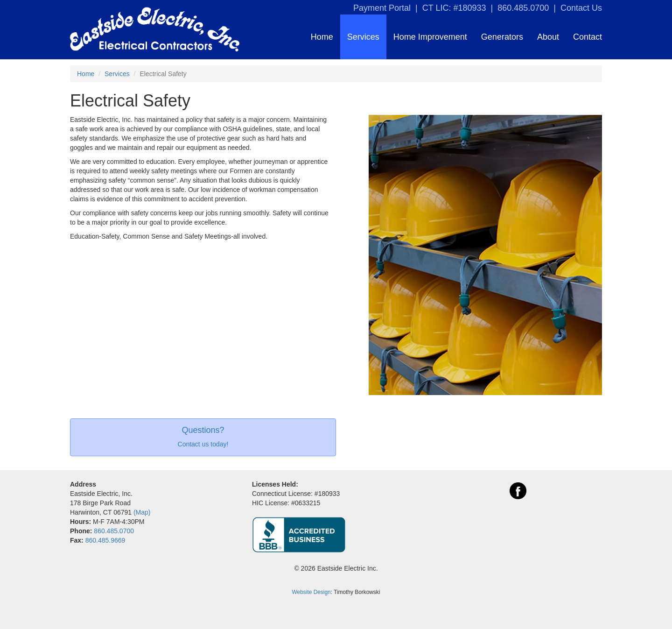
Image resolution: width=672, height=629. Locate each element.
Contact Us (581, 8)
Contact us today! (203, 444)
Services (363, 37)
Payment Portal (382, 8)
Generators (502, 37)
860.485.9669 (105, 540)
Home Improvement (430, 37)
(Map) (142, 512)
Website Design (311, 592)
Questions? (203, 430)
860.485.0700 (523, 8)
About (548, 37)
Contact (588, 37)
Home (322, 37)
